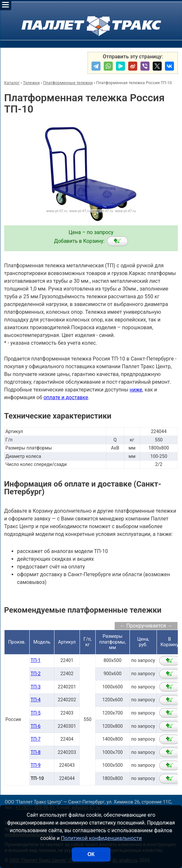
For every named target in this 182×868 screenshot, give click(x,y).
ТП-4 (36, 700)
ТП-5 (36, 713)
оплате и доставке (66, 397)
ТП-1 (36, 661)
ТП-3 (36, 687)
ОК (91, 854)
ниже (136, 390)
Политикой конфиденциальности (101, 838)
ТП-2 (36, 674)
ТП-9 (36, 765)
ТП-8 (36, 752)
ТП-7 (36, 739)
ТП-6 (36, 726)
